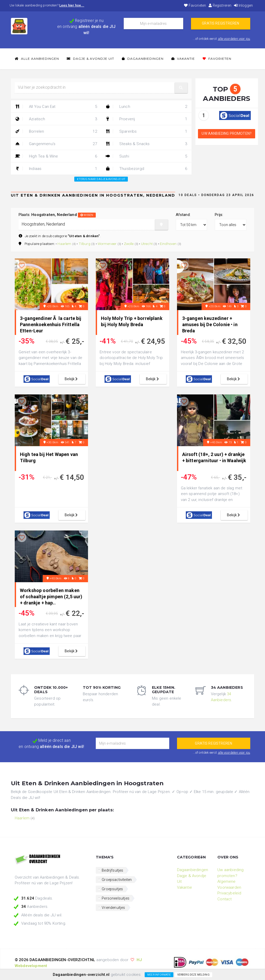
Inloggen (243, 5)
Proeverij (146, 119)
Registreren (220, 5)
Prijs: (219, 215)
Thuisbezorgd (146, 169)
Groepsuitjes (112, 889)
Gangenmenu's (56, 144)
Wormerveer (107, 244)
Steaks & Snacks (146, 144)
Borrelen (56, 131)
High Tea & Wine (56, 156)
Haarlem (64, 244)
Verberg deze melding (193, 975)
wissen (87, 215)
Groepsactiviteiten (117, 880)
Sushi (146, 156)
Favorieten (195, 5)
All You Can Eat (56, 107)
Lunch (146, 107)
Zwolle (129, 244)
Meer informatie (159, 975)
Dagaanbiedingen (143, 59)
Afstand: (183, 215)
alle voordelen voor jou (234, 39)
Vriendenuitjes (113, 908)
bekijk (72, 379)
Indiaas (56, 169)
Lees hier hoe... (72, 5)
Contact (224, 899)
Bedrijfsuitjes (112, 870)
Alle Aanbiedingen (37, 59)
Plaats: (57, 215)
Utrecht (147, 244)
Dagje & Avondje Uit (90, 59)
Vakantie (183, 59)
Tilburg (84, 244)
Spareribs (146, 131)
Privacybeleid (229, 893)
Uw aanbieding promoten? (227, 133)
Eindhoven (168, 244)
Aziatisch (56, 119)
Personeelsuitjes (116, 898)
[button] (181, 88)
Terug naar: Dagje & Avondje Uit (101, 179)
